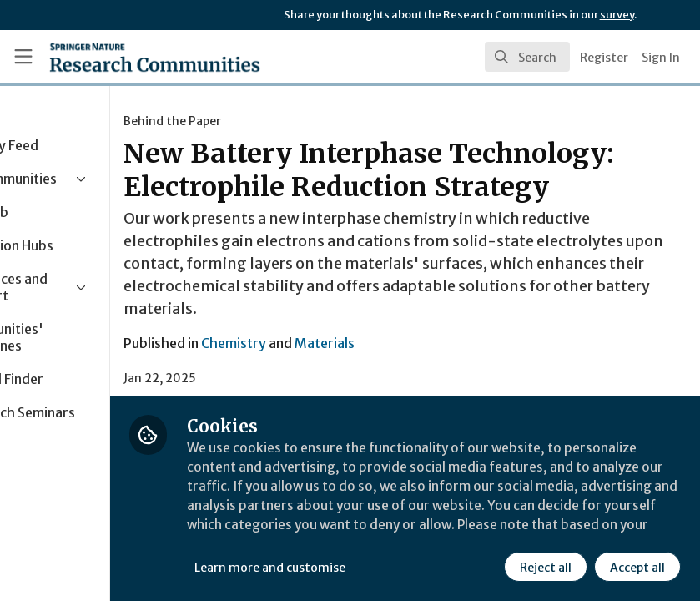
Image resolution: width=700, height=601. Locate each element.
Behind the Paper (276, 121)
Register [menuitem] (604, 58)
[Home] (121, 57)
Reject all (545, 567)
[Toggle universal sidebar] (23, 57)
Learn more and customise (373, 567)
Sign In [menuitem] (661, 58)
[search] (527, 57)
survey (617, 15)
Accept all (637, 567)
